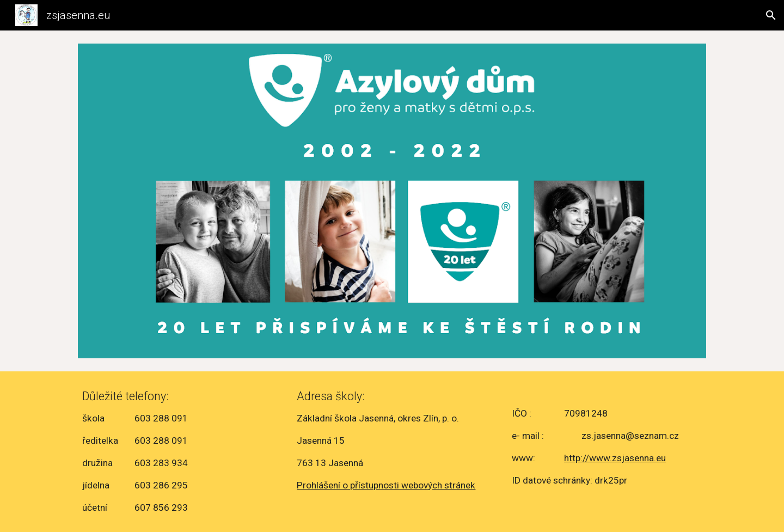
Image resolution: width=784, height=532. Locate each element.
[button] (771, 15)
